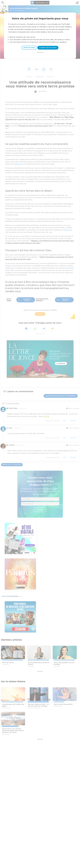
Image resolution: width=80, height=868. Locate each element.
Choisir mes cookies (29, 48)
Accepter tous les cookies (48, 48)
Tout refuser (40, 52)
